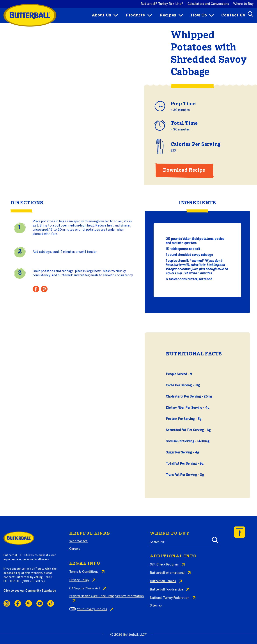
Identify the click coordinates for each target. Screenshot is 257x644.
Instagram (7, 603)
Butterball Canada (163, 581)
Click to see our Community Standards (30, 591)
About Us (101, 15)
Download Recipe (184, 170)
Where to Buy (243, 4)
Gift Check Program (164, 565)
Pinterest (29, 603)
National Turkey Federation (170, 598)
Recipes (168, 15)
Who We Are (78, 541)
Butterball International (167, 573)
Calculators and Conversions (208, 4)
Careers (75, 549)
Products (135, 15)
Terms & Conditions (84, 572)
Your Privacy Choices (92, 609)
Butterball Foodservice (167, 590)
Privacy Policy (79, 580)
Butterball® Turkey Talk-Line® (162, 4)
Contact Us (233, 15)
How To (199, 15)
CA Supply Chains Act (85, 589)
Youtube (40, 603)
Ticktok (51, 603)
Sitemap (156, 606)
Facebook (18, 603)
